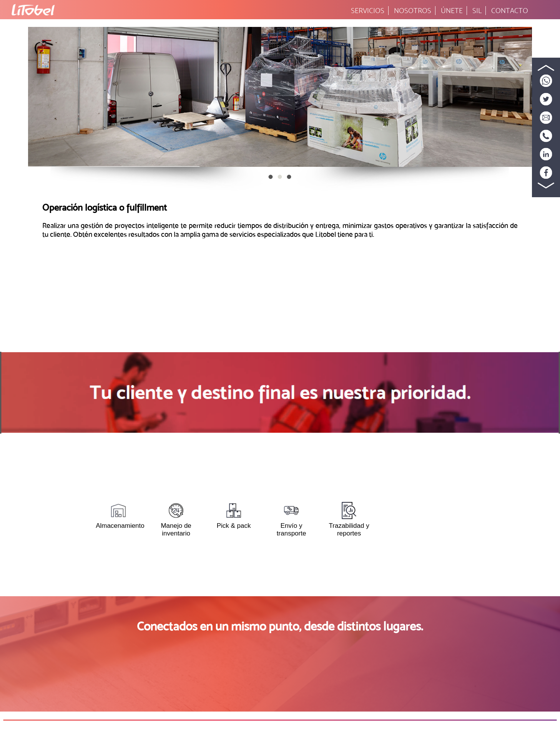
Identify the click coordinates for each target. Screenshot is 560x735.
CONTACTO (510, 11)
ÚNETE (452, 11)
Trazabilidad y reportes (349, 519)
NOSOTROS (413, 11)
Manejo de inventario (176, 519)
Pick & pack (234, 515)
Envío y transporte (292, 519)
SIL (477, 11)
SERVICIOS (368, 11)
